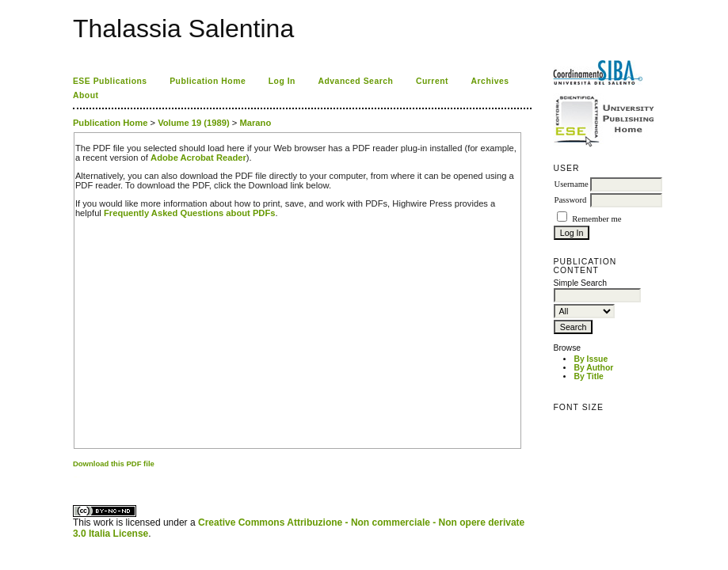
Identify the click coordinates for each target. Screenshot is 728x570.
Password (570, 200)
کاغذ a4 (74, 477)
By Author (593, 368)
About (86, 95)
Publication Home (208, 81)
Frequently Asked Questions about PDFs (190, 213)
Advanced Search (355, 81)
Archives (490, 81)
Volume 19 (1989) (194, 123)
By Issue (591, 359)
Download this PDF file (114, 464)
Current (432, 81)
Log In (282, 81)
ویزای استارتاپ (77, 477)
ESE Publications (110, 81)
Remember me (597, 219)
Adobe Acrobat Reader (198, 158)
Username (571, 184)
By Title (588, 376)
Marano (255, 123)
